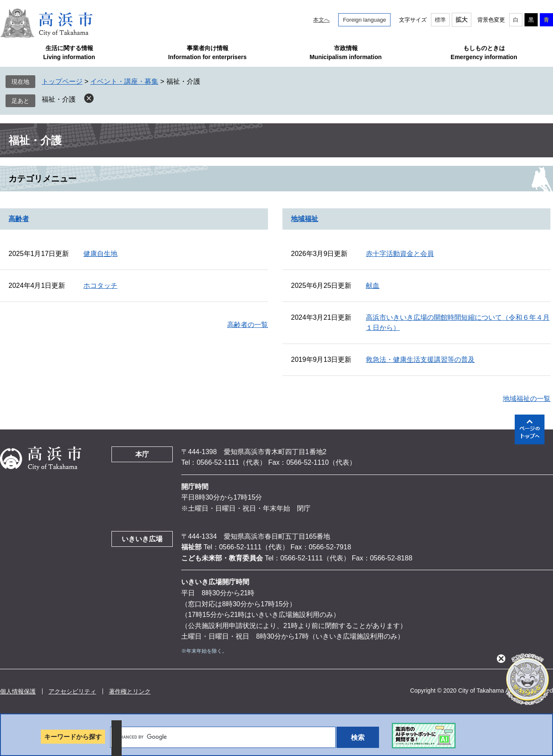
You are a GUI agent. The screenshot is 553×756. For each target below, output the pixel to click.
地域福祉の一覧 (527, 399)
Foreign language (364, 20)
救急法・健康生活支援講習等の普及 (420, 360)
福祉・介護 (59, 99)
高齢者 (19, 219)
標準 (440, 20)
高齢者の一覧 (248, 325)
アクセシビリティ (72, 691)
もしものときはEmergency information (484, 53)
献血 (373, 286)
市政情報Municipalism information (346, 53)
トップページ (62, 81)
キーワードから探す (73, 737)
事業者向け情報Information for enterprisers (207, 53)
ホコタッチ (100, 286)
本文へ (321, 20)
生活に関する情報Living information (69, 53)
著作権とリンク (130, 691)
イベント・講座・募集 (124, 81)
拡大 (462, 20)
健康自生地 (100, 254)
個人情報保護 (18, 691)
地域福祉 (305, 219)
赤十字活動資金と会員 (400, 254)
